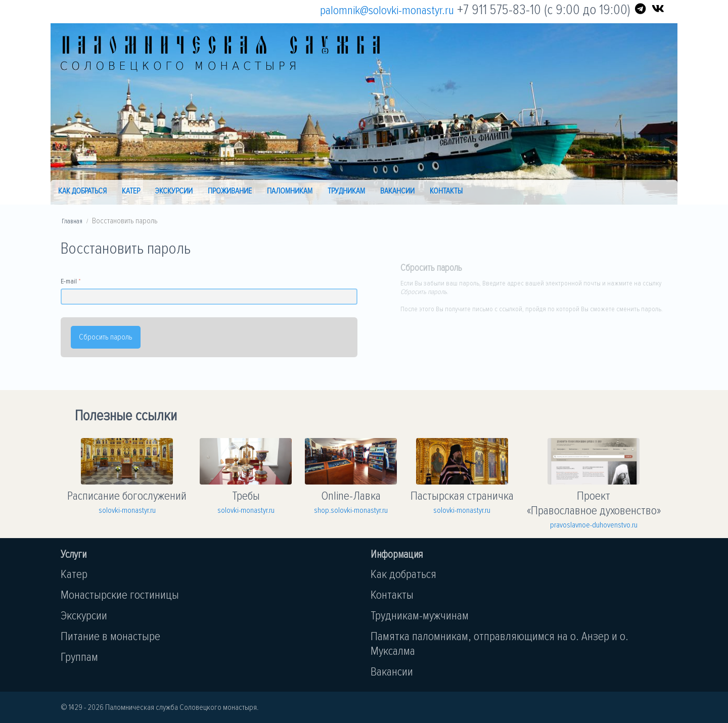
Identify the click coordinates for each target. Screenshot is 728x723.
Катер (131, 191)
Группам (79, 657)
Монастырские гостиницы (120, 595)
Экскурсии (174, 191)
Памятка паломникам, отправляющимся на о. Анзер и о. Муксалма (499, 644)
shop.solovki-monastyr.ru (351, 510)
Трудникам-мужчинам (420, 616)
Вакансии (397, 191)
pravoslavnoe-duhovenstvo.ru (594, 525)
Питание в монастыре (110, 636)
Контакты (446, 191)
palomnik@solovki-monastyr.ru (387, 10)
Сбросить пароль (106, 337)
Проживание (230, 191)
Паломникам (290, 191)
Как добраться (82, 191)
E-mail (69, 281)
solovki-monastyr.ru (127, 510)
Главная (72, 221)
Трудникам (346, 191)
